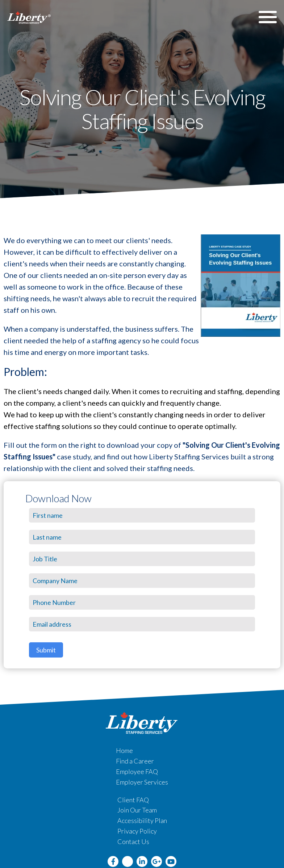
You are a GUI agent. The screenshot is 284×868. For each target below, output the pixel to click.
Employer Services (142, 782)
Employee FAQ (137, 771)
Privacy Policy (137, 831)
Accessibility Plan (142, 820)
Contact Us (133, 842)
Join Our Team (137, 810)
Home (124, 750)
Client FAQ (133, 800)
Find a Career (135, 761)
